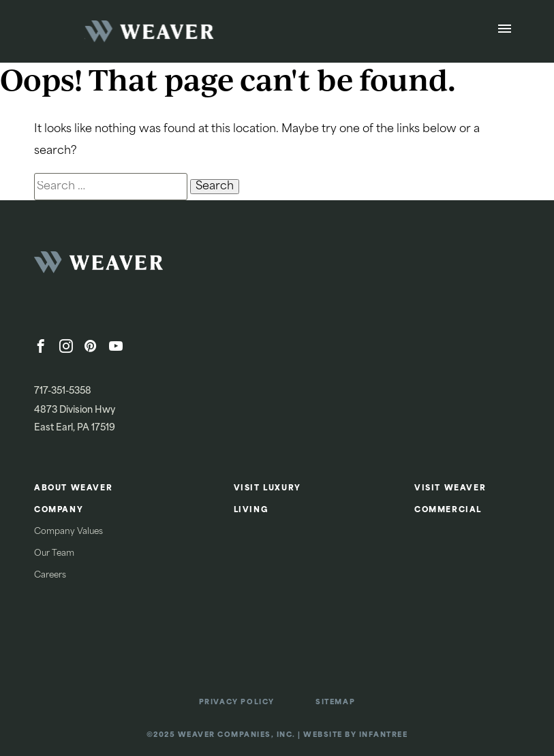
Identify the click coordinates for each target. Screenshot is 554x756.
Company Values (68, 532)
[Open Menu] (505, 31)
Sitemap (335, 703)
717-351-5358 (63, 391)
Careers (50, 576)
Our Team (54, 554)
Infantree (384, 735)
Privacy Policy (237, 703)
